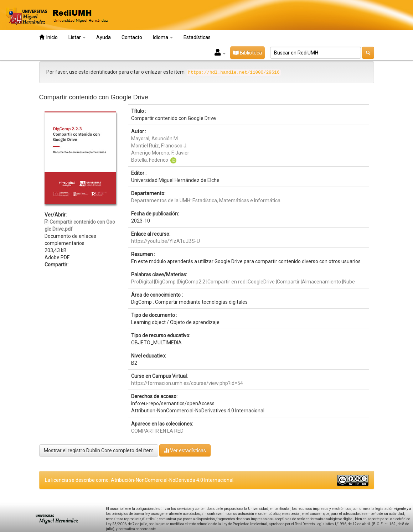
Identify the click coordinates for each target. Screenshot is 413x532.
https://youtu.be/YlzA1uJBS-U (166, 241)
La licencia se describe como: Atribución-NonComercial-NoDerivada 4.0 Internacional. (140, 480)
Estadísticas (197, 37)
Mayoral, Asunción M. (155, 139)
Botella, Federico (150, 160)
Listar (77, 37)
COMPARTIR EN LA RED (157, 431)
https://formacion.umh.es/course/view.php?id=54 (187, 383)
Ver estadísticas (185, 450)
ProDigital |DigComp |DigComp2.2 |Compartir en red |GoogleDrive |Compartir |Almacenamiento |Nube (243, 282)
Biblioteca (247, 53)
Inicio (48, 37)
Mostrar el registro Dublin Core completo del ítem (99, 450)
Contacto (132, 37)
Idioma (163, 37)
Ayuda (104, 37)
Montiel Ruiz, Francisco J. (159, 146)
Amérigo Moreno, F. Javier (160, 153)
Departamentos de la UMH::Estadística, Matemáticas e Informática (206, 200)
